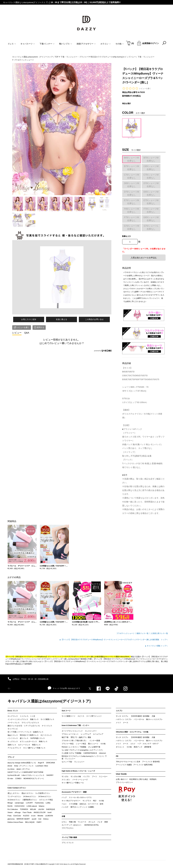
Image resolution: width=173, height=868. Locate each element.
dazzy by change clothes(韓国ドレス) (22, 763)
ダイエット (120, 747)
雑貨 (106, 822)
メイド (118, 723)
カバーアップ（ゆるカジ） (72, 825)
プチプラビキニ (68, 828)
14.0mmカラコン (30, 796)
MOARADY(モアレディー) (34, 778)
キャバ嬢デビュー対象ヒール (73, 783)
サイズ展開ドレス (47, 719)
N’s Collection (13, 809)
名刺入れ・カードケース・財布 (91, 804)
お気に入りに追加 (29, 319)
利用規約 (153, 779)
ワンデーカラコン (14, 796)
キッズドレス (13, 741)
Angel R (41, 763)
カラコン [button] (106, 44)
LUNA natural (32, 806)
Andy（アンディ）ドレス (24, 766)
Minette (40, 816)
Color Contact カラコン (17, 788)
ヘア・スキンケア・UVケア (148, 744)
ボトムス (92, 822)
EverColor (17, 816)
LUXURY (29, 803)
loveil (49, 812)
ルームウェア (98, 734)
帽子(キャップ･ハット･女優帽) (82, 807)
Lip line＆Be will (14, 775)
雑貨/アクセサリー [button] (86, 44)
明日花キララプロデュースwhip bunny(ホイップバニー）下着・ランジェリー (84, 757)
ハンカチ (65, 807)
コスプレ (119, 711)
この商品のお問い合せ (94, 319)
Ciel (40, 819)
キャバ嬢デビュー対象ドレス (34, 748)
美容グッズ (138, 747)
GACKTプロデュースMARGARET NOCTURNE (25, 772)
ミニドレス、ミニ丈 (27, 716)
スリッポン (66, 780)
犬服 (153, 716)
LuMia (48, 803)
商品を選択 (126, 103)
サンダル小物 (76, 776)
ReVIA (10, 806)
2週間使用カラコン (30, 800)
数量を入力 (126, 236)
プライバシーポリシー (124, 782)
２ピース (81, 716)
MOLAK (33, 809)
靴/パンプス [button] (66, 44)
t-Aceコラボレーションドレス (33, 775)
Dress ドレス (13, 711)
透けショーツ (93, 744)
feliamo (42, 806)
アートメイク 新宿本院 (151, 762)
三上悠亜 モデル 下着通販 (71, 753)
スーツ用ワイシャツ (94, 716)
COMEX (18, 778)
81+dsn (10, 778)
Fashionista (39, 803)
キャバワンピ (13, 729)
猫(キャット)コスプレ (154, 719)
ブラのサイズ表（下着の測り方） (74, 741)
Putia (10, 816)
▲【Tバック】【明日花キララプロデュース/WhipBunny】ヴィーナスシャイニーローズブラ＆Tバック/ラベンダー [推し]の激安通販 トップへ (114, 640)
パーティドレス (14, 723)
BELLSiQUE (30, 822)
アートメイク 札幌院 (124, 765)
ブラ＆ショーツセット (70, 734)
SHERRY (50, 775)
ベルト (64, 804)
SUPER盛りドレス (38, 738)
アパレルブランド (14, 748)
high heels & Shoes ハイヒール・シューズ (78, 771)
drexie (10, 766)
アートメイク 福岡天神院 (143, 765)
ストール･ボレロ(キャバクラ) (80, 797)
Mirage (10, 803)
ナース (126, 723)
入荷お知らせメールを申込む (144, 258)
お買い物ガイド (122, 779)
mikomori (102, 753)
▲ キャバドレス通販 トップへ (156, 646)
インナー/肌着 (95, 741)
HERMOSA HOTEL (92, 825)
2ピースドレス (46, 735)
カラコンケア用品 (46, 800)
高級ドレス (34, 719)
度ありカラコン (27, 793)
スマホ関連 (73, 804)
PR (117, 756)
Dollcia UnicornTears (15, 822)
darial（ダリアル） (24, 769)
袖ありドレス (13, 735)
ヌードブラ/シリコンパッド (72, 731)
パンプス (86, 776)
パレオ (100, 822)
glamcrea (11, 819)
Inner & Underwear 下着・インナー (75, 725)
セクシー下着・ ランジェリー (73, 762)
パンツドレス (13, 738)
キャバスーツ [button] (28, 44)
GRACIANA (50, 763)
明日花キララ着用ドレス (29, 735)
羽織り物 (72, 822)
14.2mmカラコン (14, 800)
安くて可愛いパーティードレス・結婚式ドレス (25, 732)
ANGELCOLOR (39, 812)
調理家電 (148, 747)
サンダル (65, 776)
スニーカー (103, 776)
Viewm (10, 812)
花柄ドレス (12, 745)
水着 (63, 816)
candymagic (19, 803)
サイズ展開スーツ (68, 716)
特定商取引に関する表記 (139, 779)
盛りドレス (24, 738)
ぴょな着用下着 (94, 747)
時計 (95, 801)
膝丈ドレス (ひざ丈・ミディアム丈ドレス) (24, 726)
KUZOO (26, 816)
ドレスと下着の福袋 (69, 837)
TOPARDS (24, 809)
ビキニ (64, 822)
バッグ (64, 797)
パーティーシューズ (80, 780)
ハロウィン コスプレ (124, 719)
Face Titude (27, 812)
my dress (11, 769)
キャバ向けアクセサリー (71, 801)
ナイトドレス (47, 726)
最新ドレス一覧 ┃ (144, 633)
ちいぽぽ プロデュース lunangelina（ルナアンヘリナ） (83, 750)
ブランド (11, 757)
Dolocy (46, 819)
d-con (33, 816)
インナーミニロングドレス (18, 719)
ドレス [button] (12, 44)
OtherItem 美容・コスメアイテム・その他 (132, 732)
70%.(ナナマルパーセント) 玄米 (128, 762)
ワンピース (82, 822)
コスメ (133, 744)
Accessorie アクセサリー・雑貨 (74, 792)
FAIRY (39, 822)
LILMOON (49, 816)
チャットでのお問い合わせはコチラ (64, 688)
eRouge (18, 812)
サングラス (87, 801)
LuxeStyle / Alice (42, 766)
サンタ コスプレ (122, 716)
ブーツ (94, 776)
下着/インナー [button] (47, 44)
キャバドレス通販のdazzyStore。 (118, 657)
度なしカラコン (14, 793)
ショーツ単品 (81, 744)
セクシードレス (24, 745)
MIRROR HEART (23, 819)
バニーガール (139, 719)
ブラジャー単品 (68, 744)
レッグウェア (86, 734)
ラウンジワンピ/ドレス (30, 723)
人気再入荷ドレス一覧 (159, 633)
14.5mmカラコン (45, 796)
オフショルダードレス (28, 741)
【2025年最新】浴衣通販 (140, 716)
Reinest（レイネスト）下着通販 (74, 747)
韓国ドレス (36, 745)
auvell (34, 819)
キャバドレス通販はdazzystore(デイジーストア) (49, 701)
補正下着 (65, 737)
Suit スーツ (66, 711)
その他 (103, 744)
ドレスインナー (91, 731)
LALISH (41, 809)
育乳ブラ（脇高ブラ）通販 (81, 737)
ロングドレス (13, 716)
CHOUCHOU (20, 806)
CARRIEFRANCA (90, 753)
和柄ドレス (43, 741)
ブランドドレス (68, 843)
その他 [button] (120, 44)
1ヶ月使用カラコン (43, 793)
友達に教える (61, 319)
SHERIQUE (51, 809)
